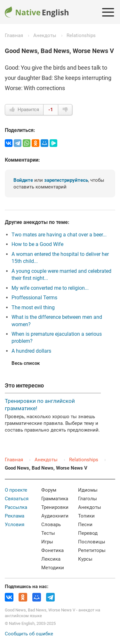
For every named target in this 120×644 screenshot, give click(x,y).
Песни (85, 525)
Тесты (48, 533)
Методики (53, 568)
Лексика (51, 559)
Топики (86, 516)
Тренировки (55, 507)
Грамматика (55, 499)
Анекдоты (45, 35)
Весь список (26, 363)
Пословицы (92, 542)
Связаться (17, 499)
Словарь (51, 525)
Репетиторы (92, 550)
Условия (15, 525)
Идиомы (88, 490)
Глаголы (88, 499)
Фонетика (52, 550)
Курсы (85, 559)
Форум (49, 490)
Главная (14, 35)
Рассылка (16, 507)
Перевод (88, 533)
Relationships (81, 35)
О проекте (16, 490)
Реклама (15, 516)
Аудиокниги (55, 516)
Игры (47, 542)
